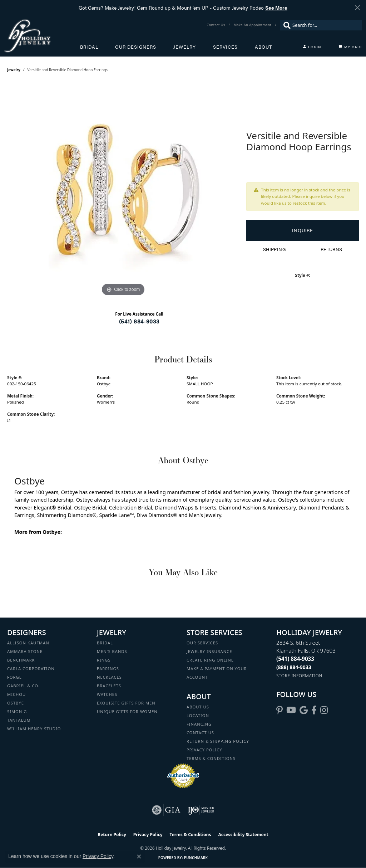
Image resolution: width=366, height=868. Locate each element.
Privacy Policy (204, 750)
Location (198, 715)
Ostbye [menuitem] (16, 703)
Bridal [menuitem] (105, 643)
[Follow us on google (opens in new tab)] (304, 710)
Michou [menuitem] (16, 694)
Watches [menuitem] (107, 694)
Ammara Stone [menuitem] (25, 651)
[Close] (357, 8)
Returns (332, 249)
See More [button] (276, 8)
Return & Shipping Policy (218, 741)
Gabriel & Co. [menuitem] (23, 686)
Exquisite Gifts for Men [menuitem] (126, 703)
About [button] (263, 47)
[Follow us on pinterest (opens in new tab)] (280, 710)
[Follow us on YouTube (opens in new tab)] (291, 710)
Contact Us (200, 733)
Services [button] (225, 47)
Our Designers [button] (136, 47)
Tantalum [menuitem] (19, 720)
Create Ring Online (210, 660)
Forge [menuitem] (14, 677)
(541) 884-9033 (139, 321)
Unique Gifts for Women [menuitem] (127, 711)
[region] (123, 191)
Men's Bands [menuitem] (112, 651)
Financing (199, 724)
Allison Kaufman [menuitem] (28, 643)
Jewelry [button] (185, 47)
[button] (312, 47)
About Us (198, 707)
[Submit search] (285, 25)
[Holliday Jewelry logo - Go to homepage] (42, 36)
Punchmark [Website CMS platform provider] (196, 858)
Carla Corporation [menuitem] (31, 669)
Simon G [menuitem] (17, 711)
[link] (216, 25)
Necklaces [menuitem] (109, 677)
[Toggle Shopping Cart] (350, 47)
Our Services (202, 643)
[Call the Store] (295, 659)
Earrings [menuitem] (108, 669)
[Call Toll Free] (294, 667)
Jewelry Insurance (209, 651)
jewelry (14, 70)
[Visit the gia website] (166, 810)
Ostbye (104, 384)
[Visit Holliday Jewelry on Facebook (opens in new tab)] (314, 710)
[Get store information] (299, 676)
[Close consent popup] (139, 857)
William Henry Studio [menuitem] (34, 729)
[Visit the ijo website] (201, 810)
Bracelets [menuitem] (109, 686)
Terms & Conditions (211, 758)
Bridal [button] (89, 47)
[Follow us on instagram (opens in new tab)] (324, 710)
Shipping (274, 249)
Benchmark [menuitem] (21, 660)
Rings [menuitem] (104, 660)
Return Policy (112, 835)
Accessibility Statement (243, 835)
